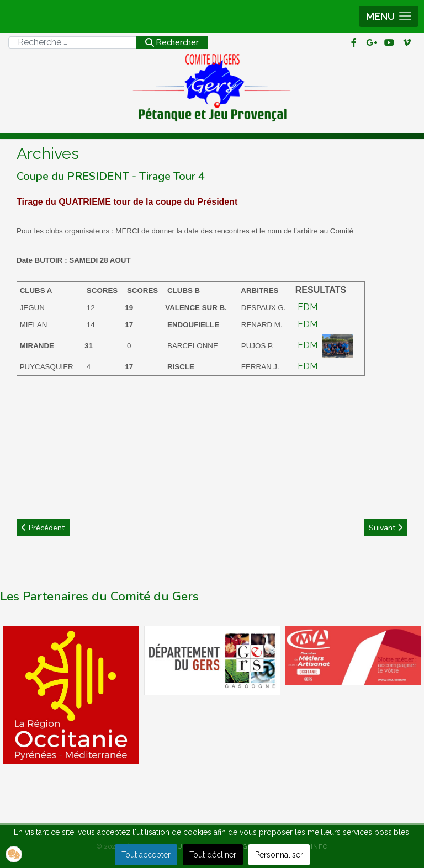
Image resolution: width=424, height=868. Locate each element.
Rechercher (172, 42)
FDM (308, 307)
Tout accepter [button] (146, 855)
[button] (389, 16)
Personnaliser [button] (279, 855)
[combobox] (72, 42)
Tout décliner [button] (213, 855)
